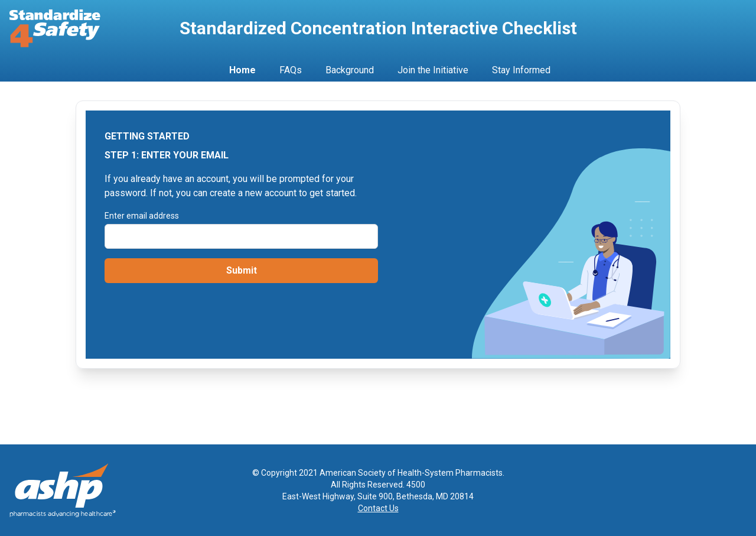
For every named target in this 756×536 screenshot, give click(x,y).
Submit (242, 270)
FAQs (291, 70)
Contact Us (378, 508)
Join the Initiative (433, 70)
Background (350, 70)
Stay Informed (521, 70)
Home (242, 70)
